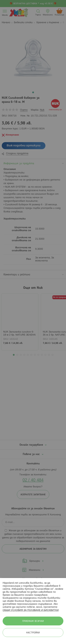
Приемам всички (33, 621)
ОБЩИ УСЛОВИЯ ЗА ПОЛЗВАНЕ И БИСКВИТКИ (31, 610)
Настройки (33, 633)
